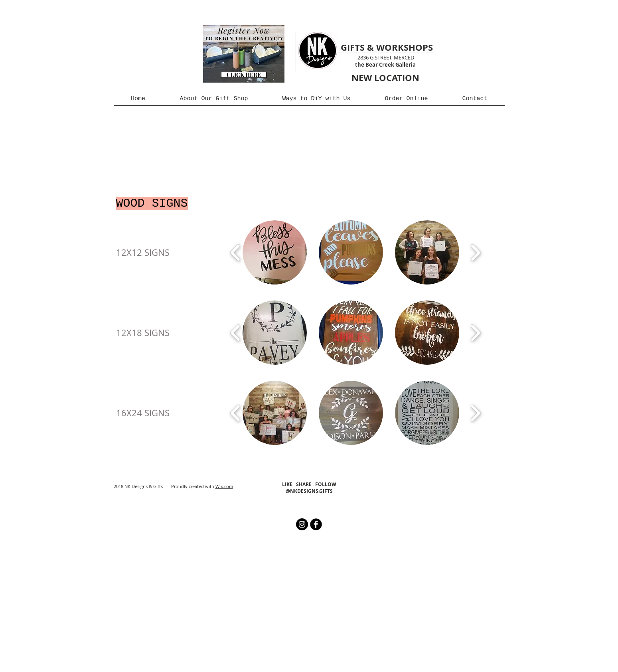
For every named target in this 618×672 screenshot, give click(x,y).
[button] (275, 252)
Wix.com (224, 486)
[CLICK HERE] (244, 75)
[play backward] (236, 252)
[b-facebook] (316, 524)
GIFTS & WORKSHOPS (387, 47)
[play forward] (475, 252)
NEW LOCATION (385, 78)
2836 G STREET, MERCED (386, 57)
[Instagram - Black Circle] (302, 524)
